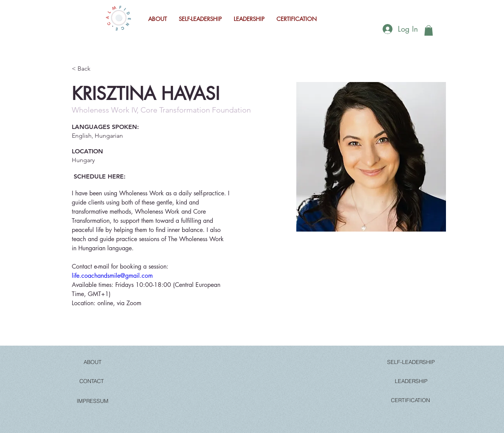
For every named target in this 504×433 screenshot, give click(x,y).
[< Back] (87, 68)
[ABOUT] (92, 362)
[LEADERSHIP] (411, 381)
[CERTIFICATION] (410, 400)
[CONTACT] (92, 381)
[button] (429, 30)
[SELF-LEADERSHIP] (411, 362)
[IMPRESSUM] (92, 401)
